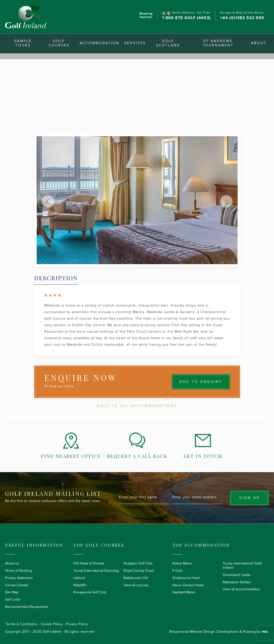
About (259, 43)
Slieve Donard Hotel (188, 585)
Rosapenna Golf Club (90, 592)
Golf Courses (59, 43)
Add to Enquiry (201, 382)
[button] (48, 201)
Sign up (250, 498)
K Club (177, 571)
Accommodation (99, 43)
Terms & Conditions (21, 624)
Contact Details (17, 585)
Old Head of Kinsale (89, 563)
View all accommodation (241, 589)
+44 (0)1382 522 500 (242, 18)
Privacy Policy (77, 624)
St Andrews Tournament (218, 43)
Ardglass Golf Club (138, 563)
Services (135, 43)
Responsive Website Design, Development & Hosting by (219, 632)
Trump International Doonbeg (96, 571)
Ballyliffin (80, 585)
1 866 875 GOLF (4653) (186, 18)
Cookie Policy (52, 624)
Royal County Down (139, 571)
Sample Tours (23, 43)
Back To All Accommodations (137, 406)
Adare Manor (182, 563)
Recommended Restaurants (27, 607)
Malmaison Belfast (237, 582)
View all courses (136, 585)
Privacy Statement (19, 578)
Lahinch (79, 578)
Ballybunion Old (136, 578)
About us (12, 563)
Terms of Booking (19, 571)
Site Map (12, 592)
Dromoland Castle (237, 575)
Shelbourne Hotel (186, 578)
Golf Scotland (168, 43)
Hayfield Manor (184, 592)
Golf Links (13, 600)
